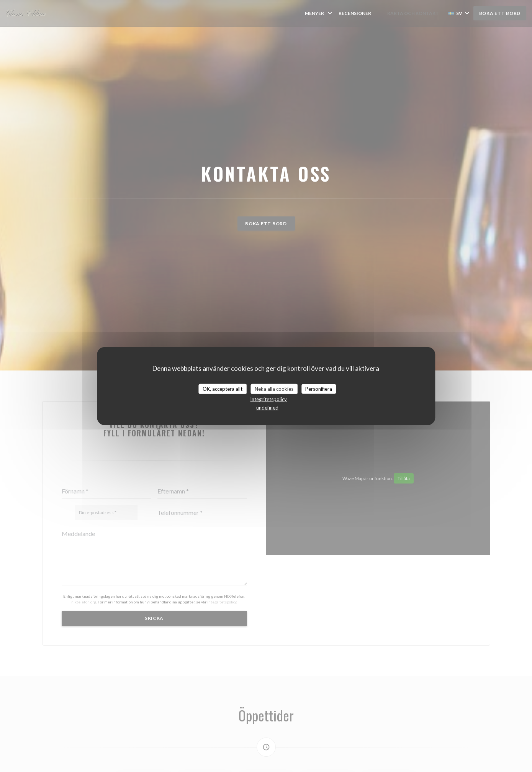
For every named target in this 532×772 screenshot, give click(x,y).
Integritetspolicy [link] (268, 399)
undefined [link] (267, 408)
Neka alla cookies (274, 388)
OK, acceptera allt (223, 388)
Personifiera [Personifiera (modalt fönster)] (319, 388)
